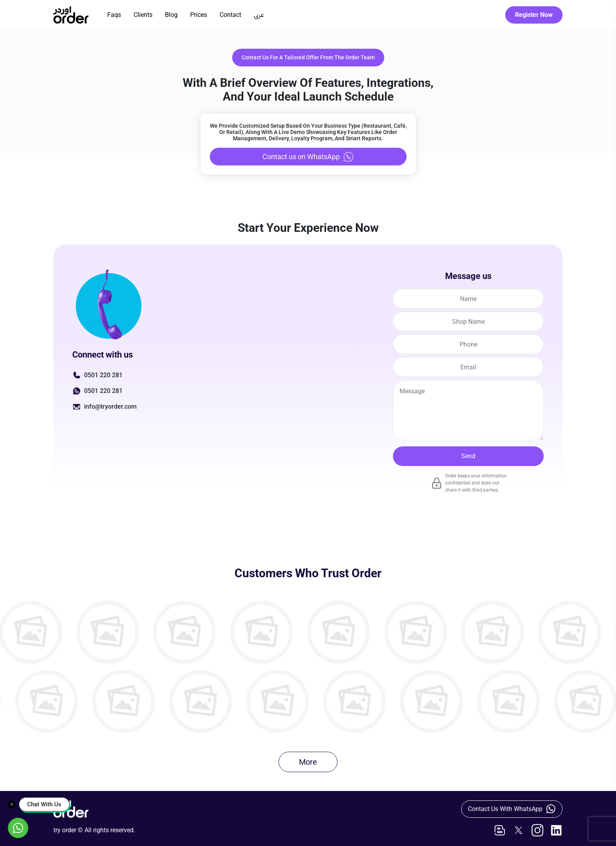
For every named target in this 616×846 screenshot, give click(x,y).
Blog (171, 15)
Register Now (534, 15)
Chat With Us (44, 804)
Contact (230, 15)
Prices (199, 15)
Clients (143, 15)
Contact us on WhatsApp (308, 157)
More (308, 762)
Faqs (114, 15)
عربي (259, 15)
